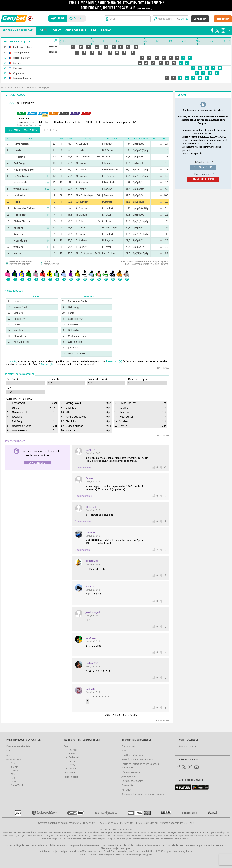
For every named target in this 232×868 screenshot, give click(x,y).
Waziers (18, 247)
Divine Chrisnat (23, 221)
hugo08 (90, 533)
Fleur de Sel (21, 241)
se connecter (203, 167)
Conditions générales (132, 755)
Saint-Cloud (26, 88)
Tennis (72, 754)
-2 (165, 576)
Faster (17, 254)
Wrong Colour (21, 189)
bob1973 (91, 507)
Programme (70, 773)
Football (73, 750)
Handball (73, 769)
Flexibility (20, 215)
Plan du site (127, 786)
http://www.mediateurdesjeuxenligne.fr (134, 855)
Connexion (200, 19)
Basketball (74, 758)
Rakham (90, 689)
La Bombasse (21, 176)
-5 (165, 708)
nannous (91, 587)
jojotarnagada (93, 612)
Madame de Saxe (24, 170)
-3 (165, 522)
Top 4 (14, 778)
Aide (124, 751)
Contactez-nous (130, 747)
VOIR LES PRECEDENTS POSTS (121, 715)
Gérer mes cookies (131, 772)
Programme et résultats (18, 747)
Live (8, 751)
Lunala (17, 150)
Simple (15, 763)
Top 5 (14, 782)
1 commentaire (83, 522)
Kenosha (18, 234)
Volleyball (74, 765)
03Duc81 (91, 638)
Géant (9, 755)
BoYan (89, 478)
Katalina (18, 228)
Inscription (223, 19)
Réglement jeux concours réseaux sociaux (143, 794)
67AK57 (90, 450)
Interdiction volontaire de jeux (116, 830)
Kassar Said (20, 183)
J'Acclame (19, 157)
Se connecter (38, 463)
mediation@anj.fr (107, 855)
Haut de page (161, 368)
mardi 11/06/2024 (10, 88)
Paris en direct (71, 777)
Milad (17, 202)
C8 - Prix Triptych (41, 88)
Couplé (15, 767)
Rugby (72, 761)
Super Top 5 (17, 786)
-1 (165, 467)
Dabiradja (19, 196)
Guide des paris (14, 760)
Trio (13, 775)
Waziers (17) (48, 364)
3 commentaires (83, 467)
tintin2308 (92, 663)
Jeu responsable (129, 777)
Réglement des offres (132, 781)
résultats (51, 130)
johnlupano (92, 561)
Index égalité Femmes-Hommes (138, 760)
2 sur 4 (15, 771)
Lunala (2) (12, 361)
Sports (67, 747)
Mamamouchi (21, 144)
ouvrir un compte (203, 179)
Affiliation (126, 790)
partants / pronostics (22, 130)
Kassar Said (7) (114, 361)
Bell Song (19, 163)
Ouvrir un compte (188, 747)
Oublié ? (185, 19)
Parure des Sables (24, 209)
